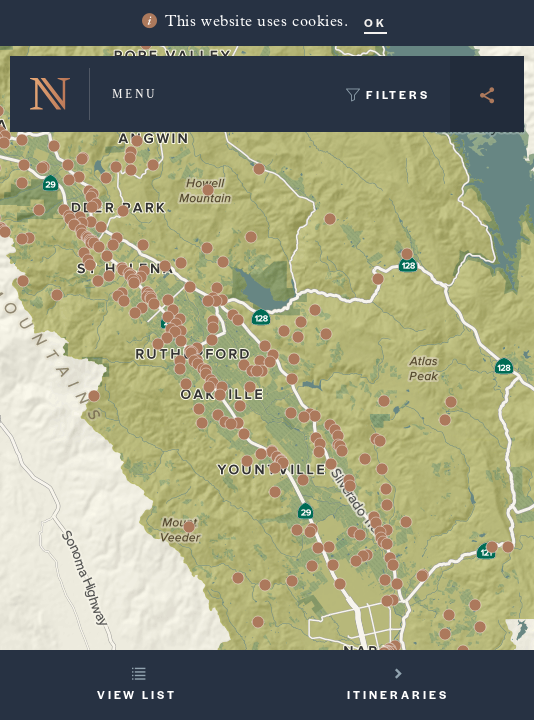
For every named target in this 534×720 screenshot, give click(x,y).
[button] (223, 262)
